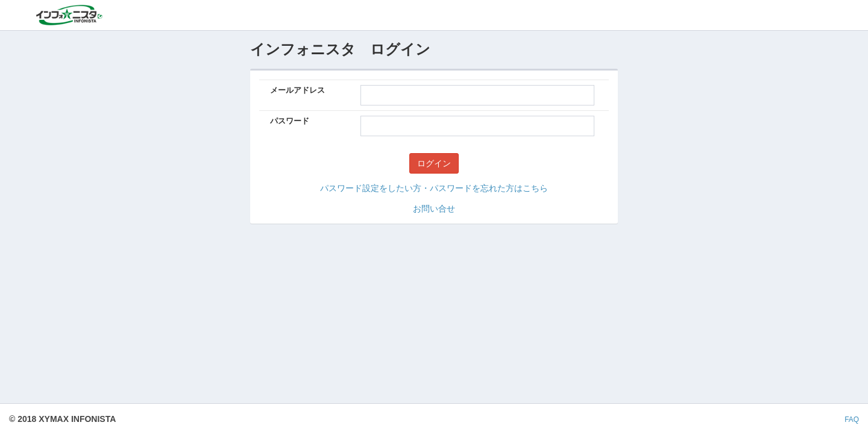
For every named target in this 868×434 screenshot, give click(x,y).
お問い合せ (434, 209)
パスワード (290, 121)
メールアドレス (297, 90)
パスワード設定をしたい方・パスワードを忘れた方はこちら (434, 188)
